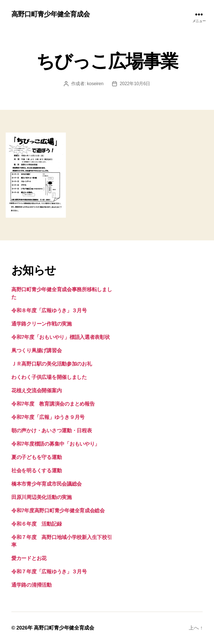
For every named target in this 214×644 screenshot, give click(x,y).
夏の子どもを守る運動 (36, 457)
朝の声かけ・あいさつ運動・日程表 (52, 431)
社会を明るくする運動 (36, 471)
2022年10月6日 (135, 84)
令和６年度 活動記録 (36, 524)
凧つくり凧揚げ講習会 (36, 351)
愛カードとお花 (29, 558)
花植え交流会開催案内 (36, 391)
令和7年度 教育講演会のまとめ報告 (53, 404)
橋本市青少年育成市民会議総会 (47, 484)
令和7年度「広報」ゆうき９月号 (48, 417)
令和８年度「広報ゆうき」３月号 (49, 311)
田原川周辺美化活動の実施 (42, 497)
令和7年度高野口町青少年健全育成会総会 (58, 511)
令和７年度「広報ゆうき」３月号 (49, 572)
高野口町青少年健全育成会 (51, 14)
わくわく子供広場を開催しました (49, 377)
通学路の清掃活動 (32, 585)
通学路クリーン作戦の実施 (42, 324)
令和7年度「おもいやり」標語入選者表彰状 (61, 337)
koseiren (95, 84)
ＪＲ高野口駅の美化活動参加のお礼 (52, 364)
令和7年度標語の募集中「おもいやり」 (55, 444)
